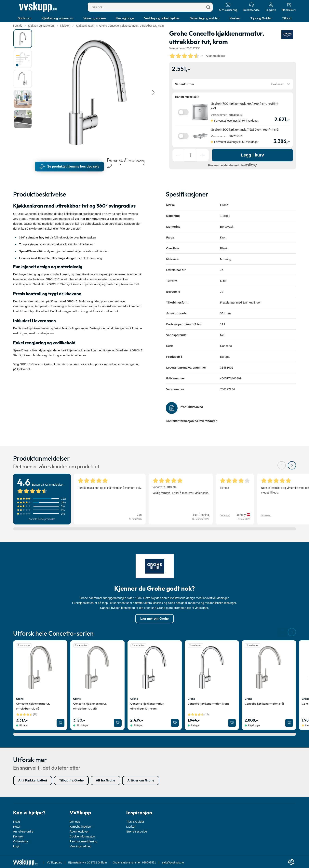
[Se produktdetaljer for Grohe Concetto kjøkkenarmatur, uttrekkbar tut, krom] (155, 668)
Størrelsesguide (137, 831)
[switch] (183, 112)
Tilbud (287, 18)
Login (17, 846)
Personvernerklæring (83, 841)
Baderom (25, 18)
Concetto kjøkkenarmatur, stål (264, 704)
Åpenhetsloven (80, 831)
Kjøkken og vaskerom (57, 18)
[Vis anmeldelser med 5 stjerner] (42, 499)
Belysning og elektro (204, 18)
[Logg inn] (271, 7)
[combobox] (233, 84)
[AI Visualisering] (228, 7)
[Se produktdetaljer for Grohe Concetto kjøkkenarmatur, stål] (269, 668)
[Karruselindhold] (98, 92)
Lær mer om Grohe (154, 619)
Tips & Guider (135, 822)
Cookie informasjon (82, 836)
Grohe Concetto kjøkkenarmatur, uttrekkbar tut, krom (132, 26)
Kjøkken (65, 26)
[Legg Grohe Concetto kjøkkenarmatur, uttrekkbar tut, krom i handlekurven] (175, 723)
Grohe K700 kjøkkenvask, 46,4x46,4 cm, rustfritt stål (245, 106)
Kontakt (18, 836)
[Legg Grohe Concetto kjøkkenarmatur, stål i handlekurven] (289, 723)
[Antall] (191, 155)
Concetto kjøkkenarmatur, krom (208, 704)
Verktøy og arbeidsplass (162, 18)
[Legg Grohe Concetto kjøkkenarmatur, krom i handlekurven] (232, 723)
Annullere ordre (23, 831)
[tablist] (23, 92)
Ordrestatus (21, 841)
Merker (235, 18)
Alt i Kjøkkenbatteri (33, 781)
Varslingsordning (81, 846)
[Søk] (208, 7)
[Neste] (153, 92)
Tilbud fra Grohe (71, 781)
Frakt (17, 822)
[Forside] (38, 7)
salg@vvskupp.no (173, 862)
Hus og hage (125, 18)
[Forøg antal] (204, 155)
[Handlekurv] (289, 7)
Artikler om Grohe (141, 781)
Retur (17, 827)
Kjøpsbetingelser (81, 827)
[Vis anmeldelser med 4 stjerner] (42, 503)
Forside (18, 26)
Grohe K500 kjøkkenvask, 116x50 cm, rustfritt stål (245, 129)
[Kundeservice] (252, 7)
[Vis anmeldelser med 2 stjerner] (42, 510)
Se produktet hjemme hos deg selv (69, 167)
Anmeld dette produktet (42, 519)
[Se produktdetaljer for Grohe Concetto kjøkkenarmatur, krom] (212, 668)
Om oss (75, 822)
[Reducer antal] (179, 155)
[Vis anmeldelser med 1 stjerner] (42, 514)
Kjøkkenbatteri (85, 26)
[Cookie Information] (291, 862)
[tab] (23, 39)
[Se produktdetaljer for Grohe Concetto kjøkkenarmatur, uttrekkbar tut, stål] (40, 668)
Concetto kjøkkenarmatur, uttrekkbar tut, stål (33, 706)
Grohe (224, 205)
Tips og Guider (261, 18)
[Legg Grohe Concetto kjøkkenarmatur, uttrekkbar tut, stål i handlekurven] (60, 723)
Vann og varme (95, 18)
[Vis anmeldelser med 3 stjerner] (42, 506)
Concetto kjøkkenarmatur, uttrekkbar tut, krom (147, 706)
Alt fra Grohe (105, 781)
